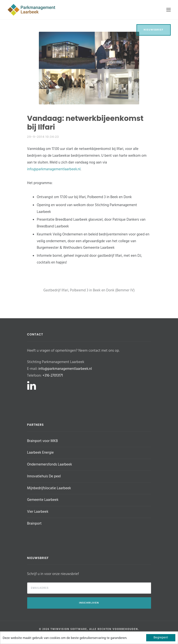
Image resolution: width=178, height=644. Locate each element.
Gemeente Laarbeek (43, 500)
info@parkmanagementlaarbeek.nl (54, 169)
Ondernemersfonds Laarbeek (50, 465)
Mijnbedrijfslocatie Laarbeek (49, 488)
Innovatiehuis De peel (44, 476)
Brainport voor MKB (42, 441)
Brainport (34, 524)
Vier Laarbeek (38, 512)
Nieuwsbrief (154, 30)
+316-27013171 (53, 376)
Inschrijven (89, 603)
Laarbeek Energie (41, 453)
